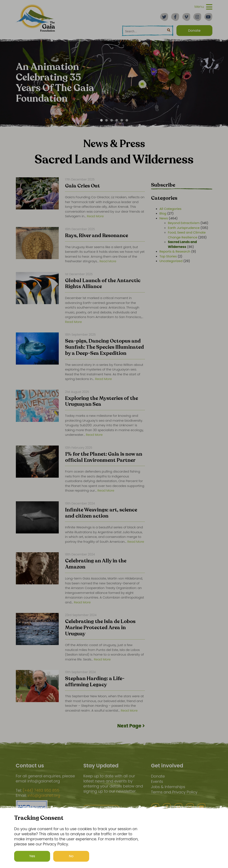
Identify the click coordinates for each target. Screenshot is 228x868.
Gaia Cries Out (83, 186)
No (71, 856)
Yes (32, 856)
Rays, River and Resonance (97, 236)
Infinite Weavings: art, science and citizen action (101, 513)
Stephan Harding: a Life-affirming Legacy (95, 682)
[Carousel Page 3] (112, 120)
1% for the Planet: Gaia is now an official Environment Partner (104, 457)
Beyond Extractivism (184, 223)
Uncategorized (171, 261)
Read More (95, 216)
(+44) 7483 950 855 (41, 790)
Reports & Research (175, 251)
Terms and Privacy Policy (174, 792)
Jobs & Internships (168, 787)
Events (157, 781)
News (164, 218)
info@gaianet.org (44, 796)
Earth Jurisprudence (184, 228)
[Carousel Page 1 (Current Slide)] (101, 120)
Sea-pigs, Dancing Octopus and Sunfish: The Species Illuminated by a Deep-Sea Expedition (104, 347)
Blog (163, 213)
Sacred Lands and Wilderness (182, 244)
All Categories (171, 209)
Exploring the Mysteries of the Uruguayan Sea (102, 402)
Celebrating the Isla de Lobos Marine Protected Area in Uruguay (100, 628)
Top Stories (168, 256)
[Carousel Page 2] (106, 120)
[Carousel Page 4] (117, 120)
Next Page (131, 726)
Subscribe (163, 185)
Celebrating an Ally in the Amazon (96, 564)
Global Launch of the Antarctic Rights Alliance (103, 284)
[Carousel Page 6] (127, 120)
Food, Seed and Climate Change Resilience (187, 235)
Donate (158, 776)
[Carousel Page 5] (122, 120)
